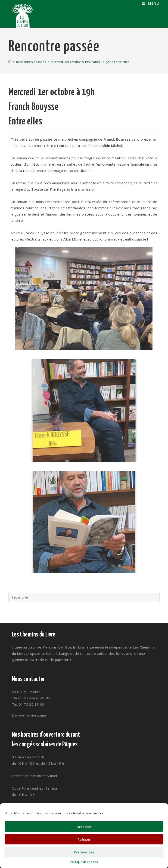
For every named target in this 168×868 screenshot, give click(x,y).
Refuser (84, 839)
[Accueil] (10, 62)
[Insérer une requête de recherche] (84, 597)
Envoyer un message (29, 715)
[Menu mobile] (151, 3)
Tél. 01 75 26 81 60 (28, 704)
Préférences (84, 852)
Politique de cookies (84, 862)
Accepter (84, 827)
